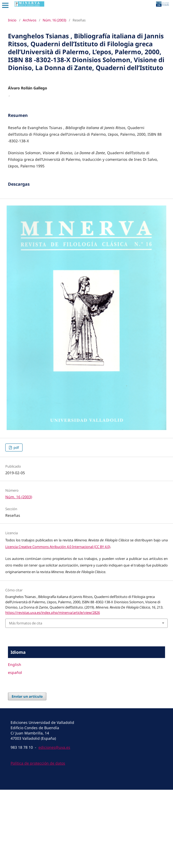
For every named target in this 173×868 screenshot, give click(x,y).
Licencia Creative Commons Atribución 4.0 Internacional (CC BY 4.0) (58, 625)
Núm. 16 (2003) (54, 20)
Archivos (30, 20)
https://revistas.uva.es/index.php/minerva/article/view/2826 (53, 691)
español (15, 751)
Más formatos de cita (26, 701)
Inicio (12, 20)
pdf (16, 526)
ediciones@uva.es (54, 826)
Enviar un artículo (27, 775)
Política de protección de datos (38, 841)
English (15, 743)
